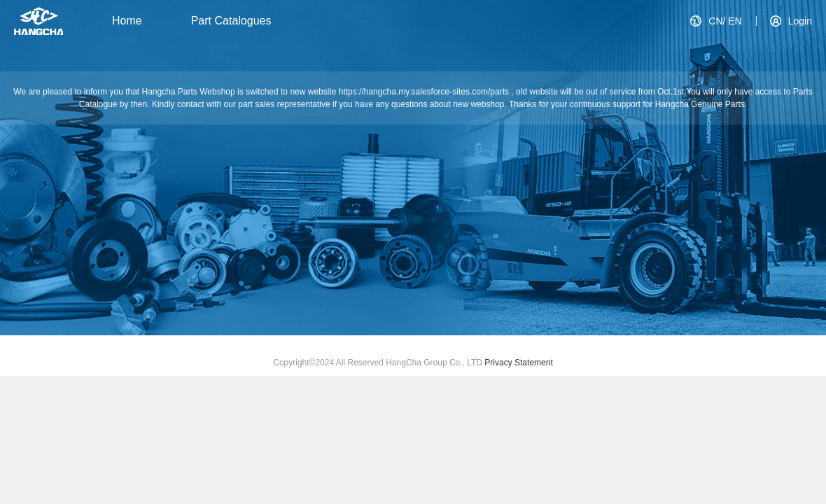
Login (800, 21)
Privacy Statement (518, 363)
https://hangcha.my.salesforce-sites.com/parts (425, 92)
